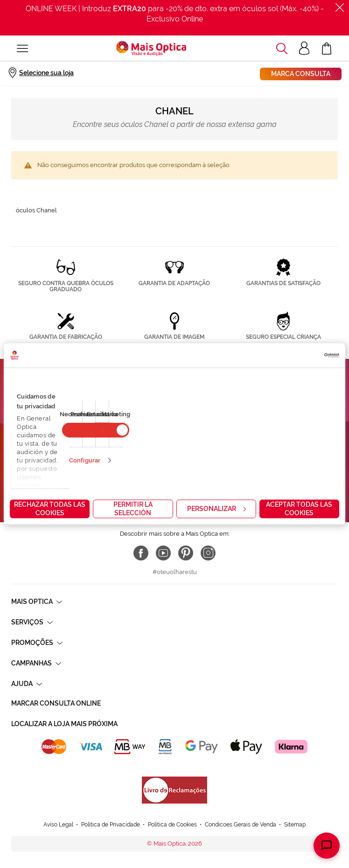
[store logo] (151, 49)
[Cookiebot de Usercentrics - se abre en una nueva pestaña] (298, 356)
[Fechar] (340, 7)
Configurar (85, 460)
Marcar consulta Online (56, 703)
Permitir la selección (133, 509)
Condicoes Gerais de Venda (241, 825)
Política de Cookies (172, 825)
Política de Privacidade (111, 825)
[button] (282, 49)
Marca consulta (301, 74)
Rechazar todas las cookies (50, 509)
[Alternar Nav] (22, 49)
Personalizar (216, 509)
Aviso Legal (58, 825)
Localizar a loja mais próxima (64, 724)
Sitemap (295, 825)
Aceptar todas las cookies (299, 509)
